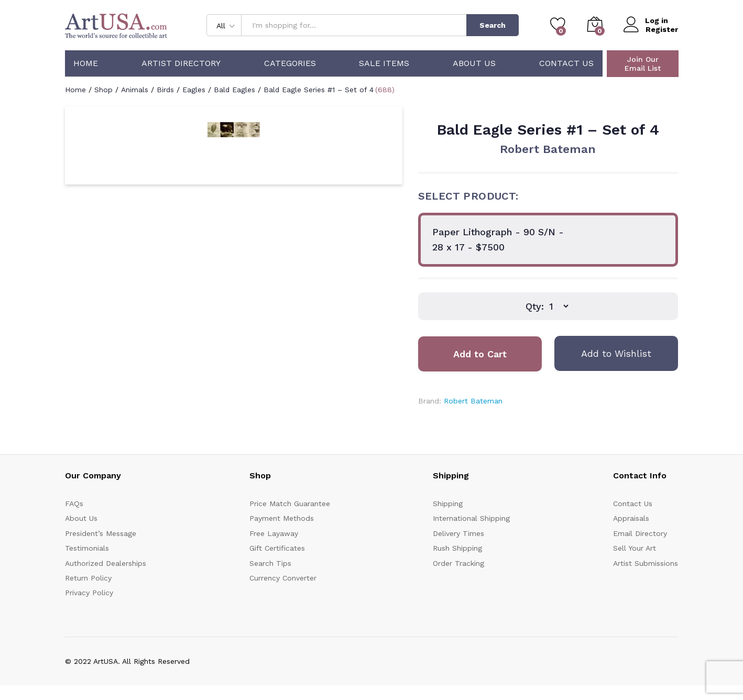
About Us (474, 63)
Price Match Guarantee (290, 504)
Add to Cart (480, 354)
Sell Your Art (635, 548)
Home (86, 63)
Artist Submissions (646, 563)
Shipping (448, 504)
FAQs (74, 504)
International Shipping (471, 518)
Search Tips (270, 563)
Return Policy (88, 578)
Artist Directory (181, 63)
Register (662, 29)
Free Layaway (274, 533)
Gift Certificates (277, 548)
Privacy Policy (89, 593)
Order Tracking (458, 563)
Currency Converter (283, 578)
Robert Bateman (548, 149)
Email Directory (640, 533)
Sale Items (384, 63)
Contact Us (566, 63)
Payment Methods (282, 518)
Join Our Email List (643, 64)
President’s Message (101, 533)
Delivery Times (458, 533)
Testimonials (87, 548)
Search (493, 25)
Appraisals (631, 518)
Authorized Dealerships (106, 563)
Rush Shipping (457, 548)
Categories (290, 63)
